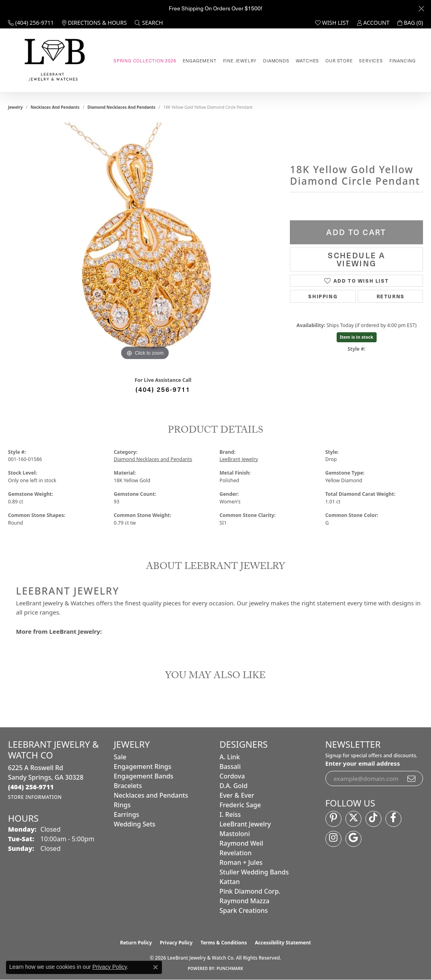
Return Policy (136, 943)
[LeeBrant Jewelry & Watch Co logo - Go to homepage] (53, 61)
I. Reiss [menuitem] (230, 814)
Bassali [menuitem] (230, 766)
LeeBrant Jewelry (239, 459)
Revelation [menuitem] (235, 853)
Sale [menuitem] (120, 757)
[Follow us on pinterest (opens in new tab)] (333, 819)
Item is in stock (357, 337)
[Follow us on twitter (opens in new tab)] (353, 819)
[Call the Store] (31, 787)
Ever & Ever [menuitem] (237, 795)
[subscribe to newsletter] (412, 778)
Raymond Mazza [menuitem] (244, 901)
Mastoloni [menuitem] (235, 834)
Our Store (339, 61)
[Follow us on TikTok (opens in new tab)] (373, 819)
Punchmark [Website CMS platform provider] (230, 968)
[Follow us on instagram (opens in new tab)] (333, 839)
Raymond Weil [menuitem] (241, 843)
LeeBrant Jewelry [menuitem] (245, 824)
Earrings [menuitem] (127, 814)
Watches (308, 61)
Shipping (323, 296)
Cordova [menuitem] (232, 776)
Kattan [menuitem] (230, 882)
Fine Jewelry (240, 61)
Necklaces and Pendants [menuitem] (151, 795)
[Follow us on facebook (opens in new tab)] (393, 819)
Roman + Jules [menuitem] (241, 862)
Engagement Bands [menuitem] (144, 776)
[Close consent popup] (156, 967)
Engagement (200, 61)
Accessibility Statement (283, 943)
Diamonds (276, 61)
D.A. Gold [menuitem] (233, 786)
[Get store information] (35, 797)
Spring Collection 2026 (145, 61)
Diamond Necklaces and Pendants (122, 107)
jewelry (15, 107)
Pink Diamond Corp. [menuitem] (250, 891)
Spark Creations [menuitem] (244, 910)
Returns (391, 296)
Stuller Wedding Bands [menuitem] (254, 872)
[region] (145, 242)
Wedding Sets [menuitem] (135, 824)
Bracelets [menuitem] (128, 786)
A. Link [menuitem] (230, 757)
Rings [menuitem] (122, 805)
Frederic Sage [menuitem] (240, 805)
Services (371, 61)
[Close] (421, 9)
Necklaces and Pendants (55, 107)
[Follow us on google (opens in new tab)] (353, 839)
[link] (31, 23)
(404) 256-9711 (163, 389)
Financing (403, 61)
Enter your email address (363, 763)
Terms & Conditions (224, 943)
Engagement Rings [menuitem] (143, 766)
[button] (149, 23)
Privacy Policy (176, 943)
